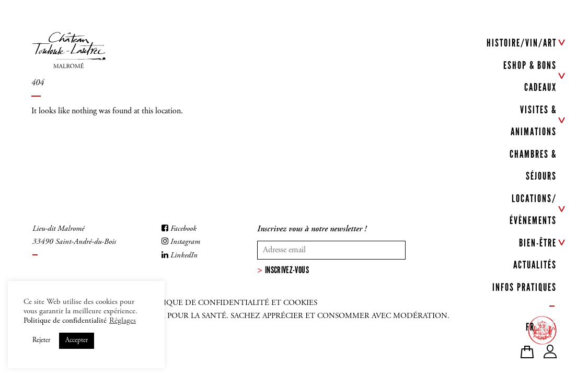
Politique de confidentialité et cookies (229, 303)
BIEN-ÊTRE (538, 243)
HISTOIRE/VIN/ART (522, 43)
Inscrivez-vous (287, 270)
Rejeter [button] (41, 341)
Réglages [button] (123, 321)
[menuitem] (530, 325)
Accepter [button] (77, 341)
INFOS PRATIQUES (524, 287)
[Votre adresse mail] (332, 250)
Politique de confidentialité (65, 321)
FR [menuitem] (530, 327)
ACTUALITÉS (535, 265)
